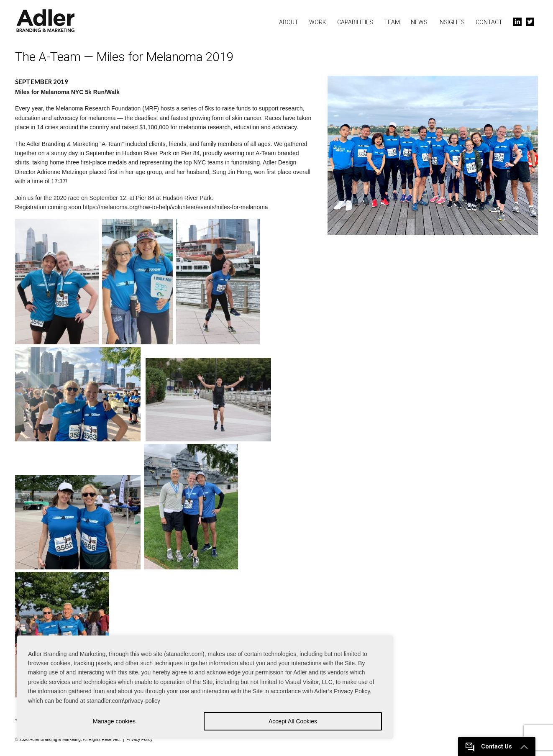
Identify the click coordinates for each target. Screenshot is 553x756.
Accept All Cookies (293, 721)
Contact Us (489, 746)
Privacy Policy (139, 739)
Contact (489, 22)
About (289, 22)
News (419, 22)
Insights (452, 22)
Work (318, 22)
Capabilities (355, 22)
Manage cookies (114, 721)
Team (392, 22)
